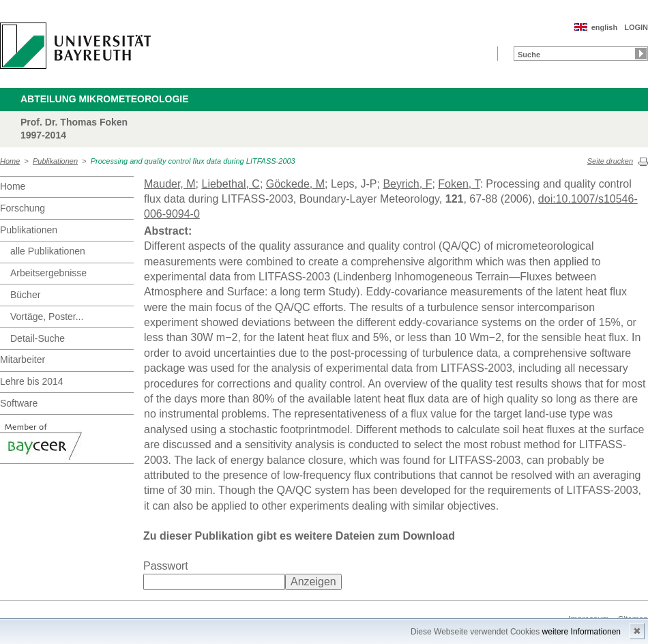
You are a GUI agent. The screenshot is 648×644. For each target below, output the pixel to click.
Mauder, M (170, 184)
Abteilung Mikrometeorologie (105, 99)
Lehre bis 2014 (32, 381)
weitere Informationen (581, 632)
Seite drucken (610, 161)
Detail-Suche (38, 338)
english (605, 27)
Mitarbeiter (23, 360)
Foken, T (459, 184)
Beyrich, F (407, 184)
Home (10, 161)
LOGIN (636, 27)
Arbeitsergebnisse (48, 273)
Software (19, 403)
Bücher (25, 295)
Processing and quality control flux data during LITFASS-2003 (193, 161)
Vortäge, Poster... (47, 317)
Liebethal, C (230, 184)
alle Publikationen (48, 251)
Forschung (23, 208)
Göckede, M (295, 184)
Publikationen (55, 161)
